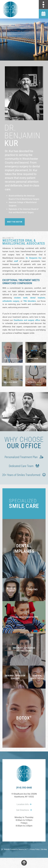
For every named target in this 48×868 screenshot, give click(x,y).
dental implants (38, 298)
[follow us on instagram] (30, 833)
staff (16, 261)
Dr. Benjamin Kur (34, 258)
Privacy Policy (35, 849)
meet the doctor (15, 222)
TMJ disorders (30, 301)
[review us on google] (24, 833)
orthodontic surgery (11, 301)
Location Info (24, 804)
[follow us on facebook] (18, 833)
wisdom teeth (21, 298)
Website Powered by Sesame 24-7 (15, 849)
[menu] (43, 5)
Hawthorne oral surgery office (27, 320)
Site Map (44, 849)
